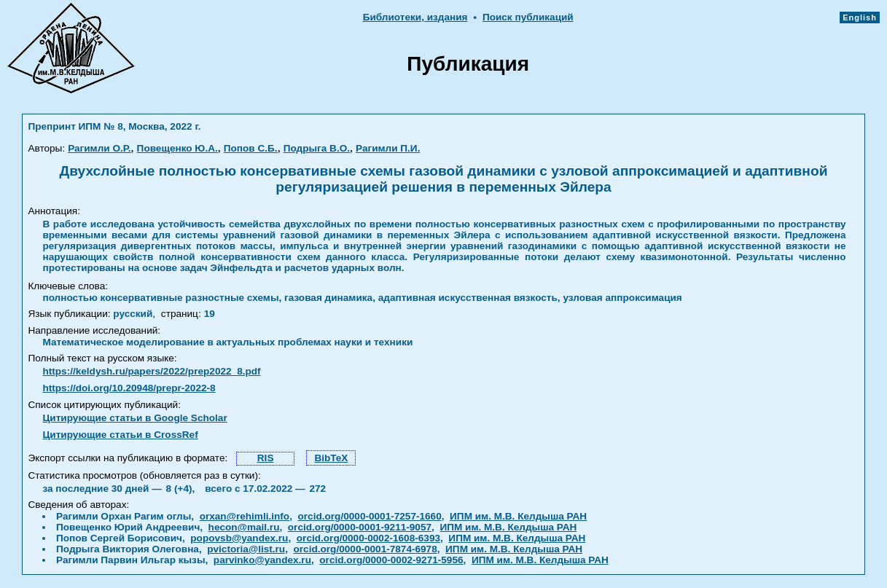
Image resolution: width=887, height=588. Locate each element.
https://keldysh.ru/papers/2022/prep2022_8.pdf (151, 371)
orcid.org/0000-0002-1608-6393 (368, 538)
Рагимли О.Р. (99, 148)
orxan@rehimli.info (245, 516)
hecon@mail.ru (244, 527)
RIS (266, 458)
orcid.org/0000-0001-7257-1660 (370, 516)
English (860, 17)
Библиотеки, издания (415, 17)
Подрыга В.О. (317, 148)
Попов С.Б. (251, 148)
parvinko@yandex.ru (262, 560)
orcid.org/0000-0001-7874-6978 (366, 549)
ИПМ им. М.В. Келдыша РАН (518, 516)
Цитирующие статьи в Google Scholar (134, 418)
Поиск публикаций (528, 17)
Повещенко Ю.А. (177, 148)
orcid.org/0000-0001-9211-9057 (360, 527)
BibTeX (331, 458)
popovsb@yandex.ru (239, 538)
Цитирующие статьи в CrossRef (120, 435)
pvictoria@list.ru (246, 549)
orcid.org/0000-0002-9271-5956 (391, 560)
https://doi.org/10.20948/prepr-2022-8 (129, 388)
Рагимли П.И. (388, 148)
